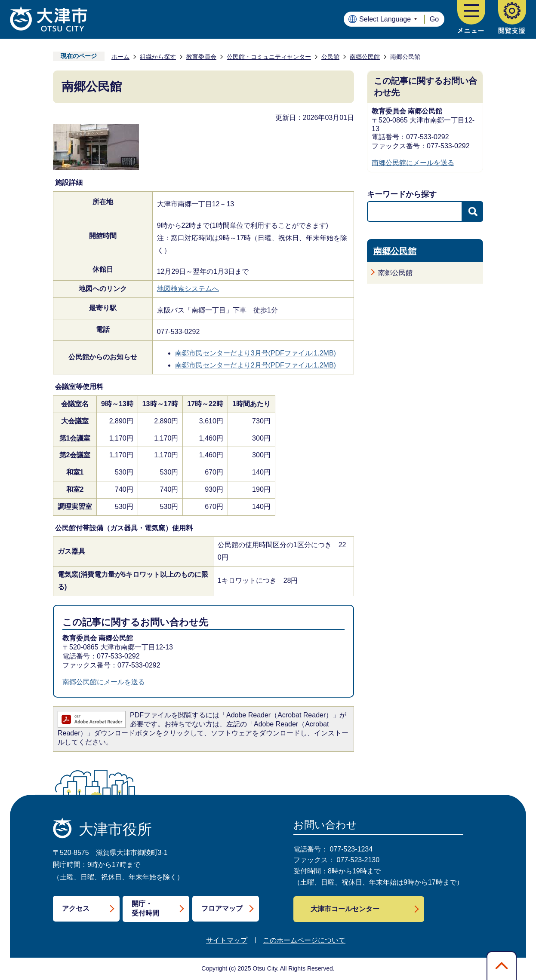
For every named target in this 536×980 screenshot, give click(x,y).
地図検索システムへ (188, 289)
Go (434, 19)
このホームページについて (304, 940)
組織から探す (158, 57)
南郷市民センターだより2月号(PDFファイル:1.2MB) (256, 365)
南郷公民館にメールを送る (104, 682)
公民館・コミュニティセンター (269, 57)
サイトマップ (227, 940)
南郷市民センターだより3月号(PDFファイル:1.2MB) (256, 353)
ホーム (120, 57)
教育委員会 (201, 57)
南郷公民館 (365, 57)
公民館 (330, 57)
